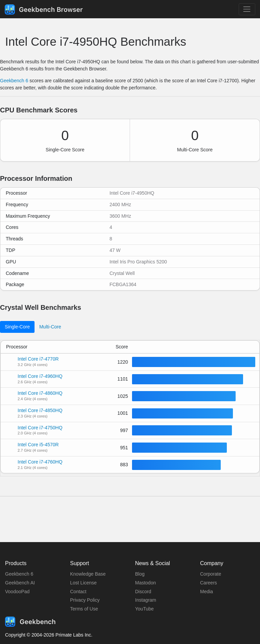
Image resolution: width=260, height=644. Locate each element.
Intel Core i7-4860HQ (40, 393)
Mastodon (145, 583)
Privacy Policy (85, 600)
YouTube (144, 609)
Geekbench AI (20, 583)
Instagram (146, 600)
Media (207, 592)
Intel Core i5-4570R (38, 445)
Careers (209, 583)
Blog (140, 574)
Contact (78, 592)
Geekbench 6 (14, 81)
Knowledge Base (88, 574)
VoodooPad (17, 592)
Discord (143, 592)
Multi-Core (50, 327)
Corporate (211, 574)
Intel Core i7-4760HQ (40, 462)
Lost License (83, 583)
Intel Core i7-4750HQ (40, 428)
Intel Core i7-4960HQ (40, 376)
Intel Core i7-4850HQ (40, 410)
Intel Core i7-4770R (38, 359)
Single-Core (17, 327)
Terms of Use (84, 609)
